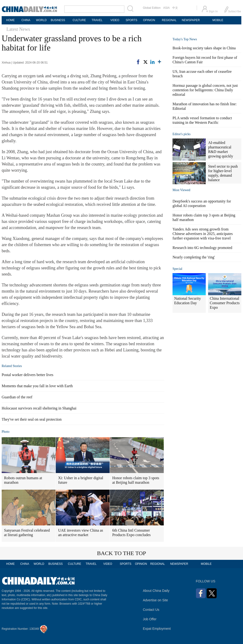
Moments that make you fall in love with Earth (37, 386)
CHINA (26, 20)
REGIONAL (169, 20)
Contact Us (151, 610)
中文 (175, 8)
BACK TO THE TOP (122, 553)
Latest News (18, 29)
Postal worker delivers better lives (28, 375)
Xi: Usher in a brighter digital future (81, 480)
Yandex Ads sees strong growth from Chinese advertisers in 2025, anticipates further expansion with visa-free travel (203, 234)
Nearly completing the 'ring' (194, 257)
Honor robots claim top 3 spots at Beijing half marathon (136, 480)
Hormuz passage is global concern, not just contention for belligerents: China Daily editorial (205, 90)
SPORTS (131, 20)
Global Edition (152, 8)
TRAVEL (97, 20)
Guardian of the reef (17, 397)
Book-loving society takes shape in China (204, 48)
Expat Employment (157, 629)
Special (177, 269)
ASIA (166, 8)
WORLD (41, 20)
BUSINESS (58, 20)
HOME (10, 20)
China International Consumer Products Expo (225, 303)
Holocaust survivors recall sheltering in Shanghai (39, 408)
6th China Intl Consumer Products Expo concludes (131, 533)
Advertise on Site (155, 600)
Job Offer (150, 619)
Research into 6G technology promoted (202, 248)
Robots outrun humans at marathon (23, 480)
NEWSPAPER (191, 20)
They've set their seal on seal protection (32, 419)
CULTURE (79, 20)
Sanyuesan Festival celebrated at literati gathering (27, 533)
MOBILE (218, 20)
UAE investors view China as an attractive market (81, 533)
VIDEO (115, 20)
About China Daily (156, 591)
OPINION (149, 20)
